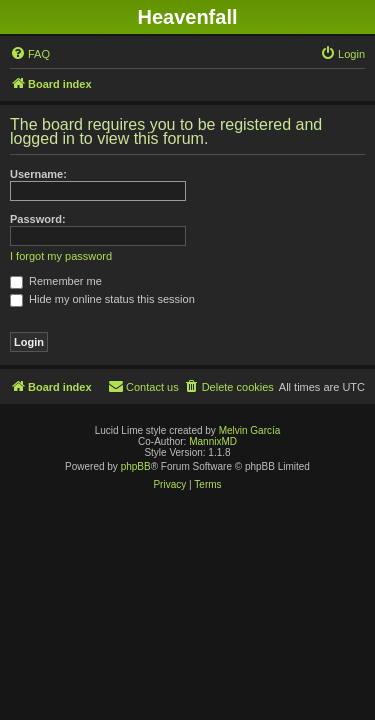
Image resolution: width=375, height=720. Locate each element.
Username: (38, 174)
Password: (38, 219)
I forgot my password (61, 256)
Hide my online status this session (102, 299)
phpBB (136, 466)
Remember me (56, 281)
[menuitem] (30, 54)
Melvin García (250, 430)
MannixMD (213, 441)
